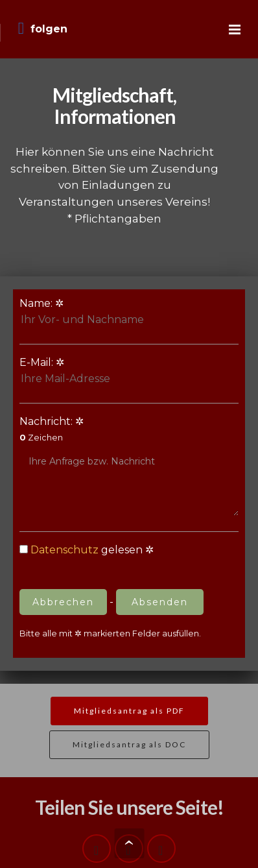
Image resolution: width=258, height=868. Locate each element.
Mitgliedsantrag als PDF (129, 711)
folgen (43, 29)
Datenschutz (64, 550)
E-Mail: (92, 372)
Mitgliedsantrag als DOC (129, 744)
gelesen (81, 550)
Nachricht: (129, 465)
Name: (92, 313)
